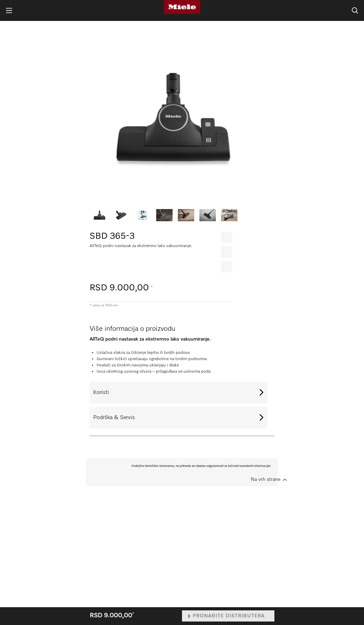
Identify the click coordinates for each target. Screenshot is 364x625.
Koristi (101, 393)
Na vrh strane (266, 479)
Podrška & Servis (114, 418)
